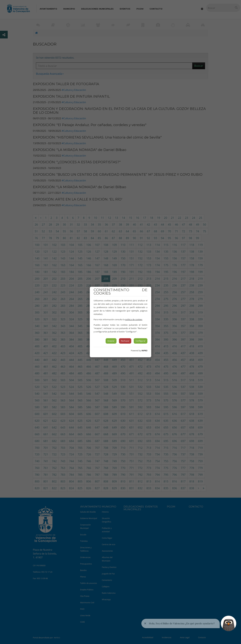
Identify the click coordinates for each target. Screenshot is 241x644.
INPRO (144, 351)
